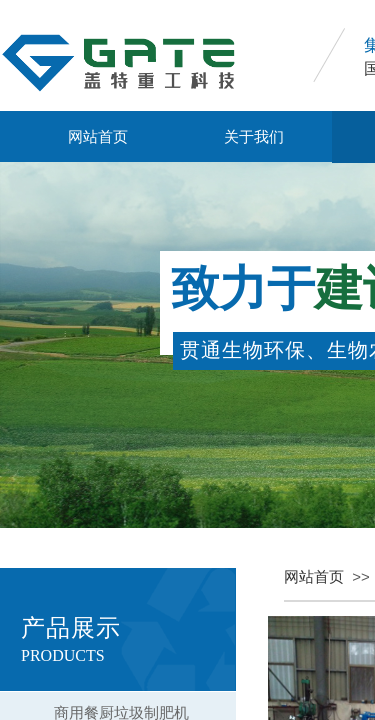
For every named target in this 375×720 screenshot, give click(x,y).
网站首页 (98, 137)
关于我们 (254, 137)
